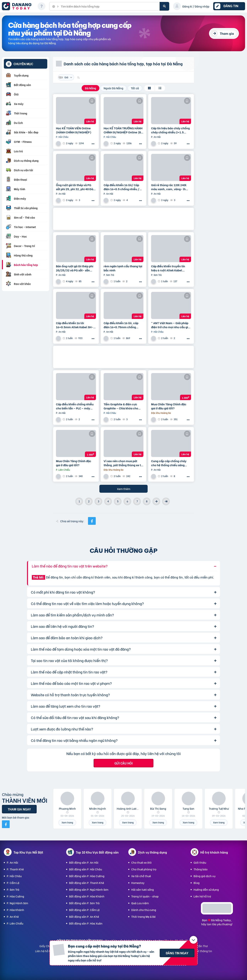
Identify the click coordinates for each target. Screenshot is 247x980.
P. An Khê (13, 917)
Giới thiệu (200, 862)
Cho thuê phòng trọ (144, 869)
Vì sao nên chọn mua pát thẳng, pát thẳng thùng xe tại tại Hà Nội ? (123, 463)
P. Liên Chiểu (15, 923)
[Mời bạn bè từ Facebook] (6, 824)
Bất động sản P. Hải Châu (85, 869)
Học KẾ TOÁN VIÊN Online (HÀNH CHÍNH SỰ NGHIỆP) (74, 130)
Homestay (138, 883)
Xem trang (67, 822)
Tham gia (227, 33)
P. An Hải (12, 862)
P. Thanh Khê (15, 869)
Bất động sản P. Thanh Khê (87, 883)
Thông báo (200, 869)
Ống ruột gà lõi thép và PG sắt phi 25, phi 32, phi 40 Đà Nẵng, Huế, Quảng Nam (75, 187)
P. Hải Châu (14, 876)
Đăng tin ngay (177, 953)
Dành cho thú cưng (144, 910)
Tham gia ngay (19, 809)
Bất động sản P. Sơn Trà (84, 903)
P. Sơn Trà (13, 889)
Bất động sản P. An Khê (84, 917)
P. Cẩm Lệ (13, 883)
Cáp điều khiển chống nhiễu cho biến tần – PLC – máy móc (75, 406)
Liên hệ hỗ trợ (202, 896)
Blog (197, 883)
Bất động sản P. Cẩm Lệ (84, 910)
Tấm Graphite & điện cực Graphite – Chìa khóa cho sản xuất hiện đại (121, 406)
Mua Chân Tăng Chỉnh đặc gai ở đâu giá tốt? (169, 406)
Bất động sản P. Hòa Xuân (86, 923)
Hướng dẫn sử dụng (206, 889)
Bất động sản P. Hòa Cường (87, 876)
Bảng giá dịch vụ (204, 876)
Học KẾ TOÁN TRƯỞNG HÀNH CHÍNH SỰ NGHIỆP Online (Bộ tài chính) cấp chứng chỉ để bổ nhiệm (123, 130)
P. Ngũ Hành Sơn (17, 903)
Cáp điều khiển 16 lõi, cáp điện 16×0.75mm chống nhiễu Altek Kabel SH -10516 (123, 325)
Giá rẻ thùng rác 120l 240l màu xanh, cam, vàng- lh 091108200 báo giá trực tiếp (170, 187)
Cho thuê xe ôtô (141, 862)
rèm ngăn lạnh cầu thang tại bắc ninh (123, 268)
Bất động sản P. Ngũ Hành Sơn (89, 889)
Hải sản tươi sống (143, 889)
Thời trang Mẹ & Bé (143, 917)
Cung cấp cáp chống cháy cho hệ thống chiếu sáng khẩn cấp (169, 463)
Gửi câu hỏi (123, 763)
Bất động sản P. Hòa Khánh (87, 896)
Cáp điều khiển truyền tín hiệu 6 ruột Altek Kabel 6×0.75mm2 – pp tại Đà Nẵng (171, 268)
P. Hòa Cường (15, 896)
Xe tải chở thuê (141, 876)
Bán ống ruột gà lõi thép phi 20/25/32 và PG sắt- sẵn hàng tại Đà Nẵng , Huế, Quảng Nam (75, 268)
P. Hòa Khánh (15, 910)
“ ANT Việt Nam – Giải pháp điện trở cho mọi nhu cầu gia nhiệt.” (170, 325)
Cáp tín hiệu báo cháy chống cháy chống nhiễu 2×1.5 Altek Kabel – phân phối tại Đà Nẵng (170, 130)
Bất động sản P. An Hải (84, 862)
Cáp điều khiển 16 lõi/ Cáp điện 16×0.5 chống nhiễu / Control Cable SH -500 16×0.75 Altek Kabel (121, 187)
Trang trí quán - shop (145, 896)
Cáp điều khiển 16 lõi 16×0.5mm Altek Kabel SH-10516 (75, 325)
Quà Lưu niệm (140, 903)
